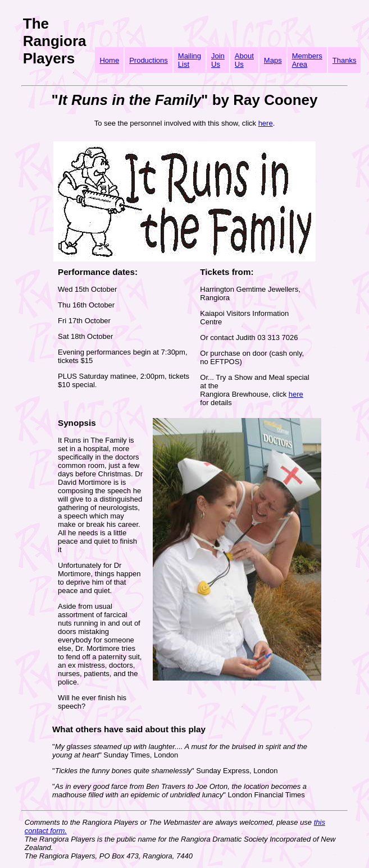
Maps (273, 60)
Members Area (307, 60)
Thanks (345, 60)
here (266, 123)
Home (109, 60)
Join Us (218, 60)
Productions (149, 60)
